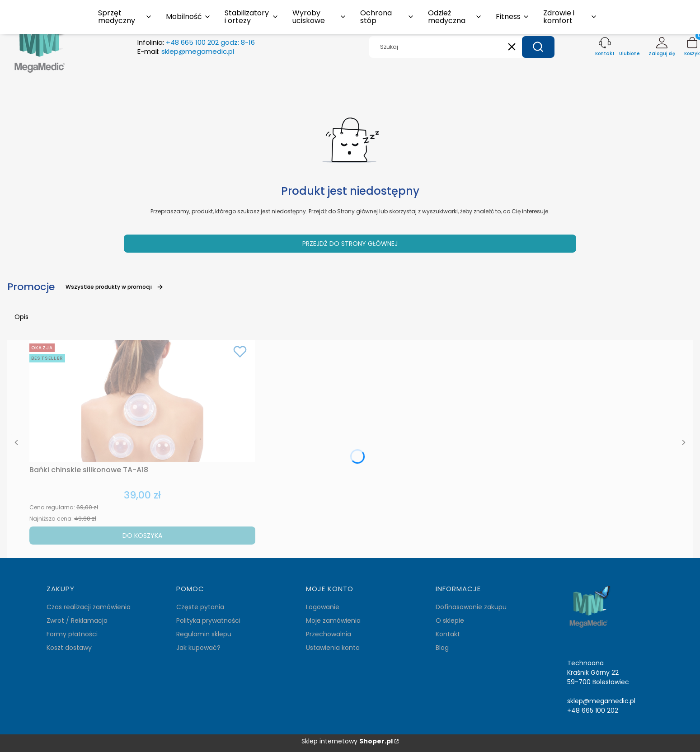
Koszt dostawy (69, 648)
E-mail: (186, 52)
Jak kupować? (198, 648)
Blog (442, 648)
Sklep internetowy (347, 741)
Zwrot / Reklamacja (77, 620)
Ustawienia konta (333, 648)
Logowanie (323, 607)
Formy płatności (72, 634)
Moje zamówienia (333, 620)
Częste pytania (200, 607)
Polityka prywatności (208, 620)
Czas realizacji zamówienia (89, 607)
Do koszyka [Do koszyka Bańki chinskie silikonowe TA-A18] (142, 536)
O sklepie (450, 620)
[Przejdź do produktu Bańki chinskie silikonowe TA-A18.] (142, 401)
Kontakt (448, 634)
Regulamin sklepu (204, 634)
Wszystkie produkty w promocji (115, 287)
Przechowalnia (329, 634)
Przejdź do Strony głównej (350, 244)
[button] (538, 47)
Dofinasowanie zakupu (471, 607)
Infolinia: (196, 42)
